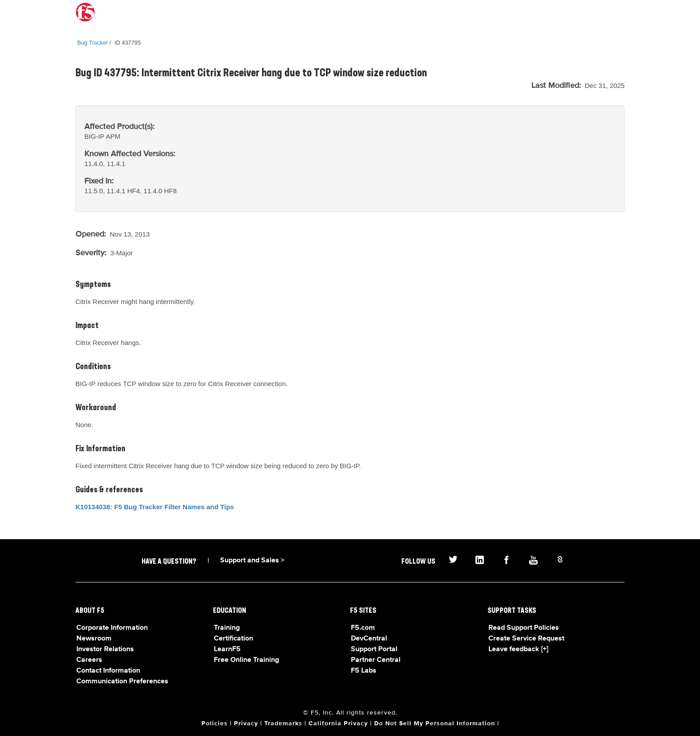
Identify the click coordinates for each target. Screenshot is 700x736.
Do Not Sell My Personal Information (435, 724)
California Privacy (338, 724)
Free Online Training (246, 660)
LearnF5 (227, 649)
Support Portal (374, 649)
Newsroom (94, 639)
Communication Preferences (122, 682)
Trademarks (283, 724)
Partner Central (376, 660)
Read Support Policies (524, 628)
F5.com (363, 628)
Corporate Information (112, 628)
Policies (215, 724)
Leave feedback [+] (518, 649)
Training (227, 628)
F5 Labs (364, 671)
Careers (89, 660)
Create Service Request (526, 639)
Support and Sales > (252, 561)
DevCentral (369, 639)
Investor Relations (105, 649)
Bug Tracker (93, 43)
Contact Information (108, 671)
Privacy (246, 724)
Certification (233, 639)
